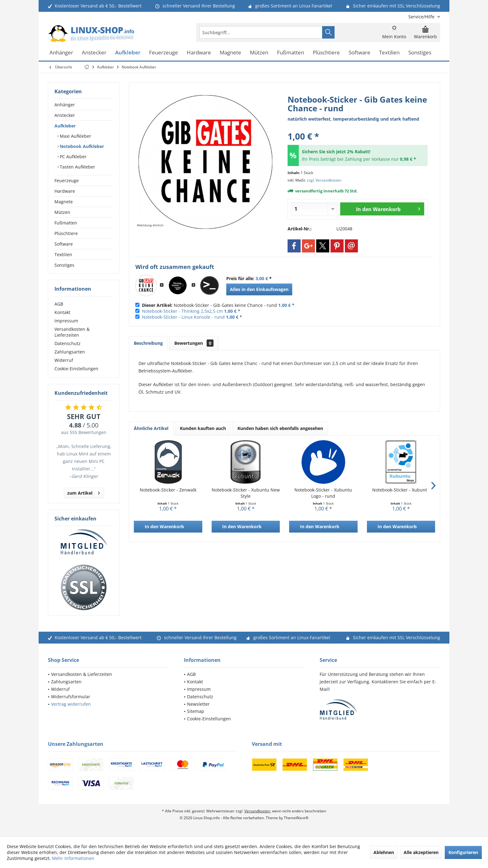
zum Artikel (84, 492)
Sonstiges (64, 265)
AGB (59, 304)
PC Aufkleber (73, 157)
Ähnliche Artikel (151, 428)
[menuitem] (422, 17)
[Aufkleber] (128, 53)
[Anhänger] (61, 53)
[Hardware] (199, 53)
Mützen (62, 212)
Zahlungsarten (70, 352)
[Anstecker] (94, 53)
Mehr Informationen (73, 858)
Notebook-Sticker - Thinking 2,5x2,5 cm (182, 311)
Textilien (63, 254)
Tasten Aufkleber (77, 167)
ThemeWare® (296, 818)
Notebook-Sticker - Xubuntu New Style (246, 493)
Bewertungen (194, 343)
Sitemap (196, 711)
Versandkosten (257, 811)
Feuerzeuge (67, 180)
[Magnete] (230, 53)
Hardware (65, 191)
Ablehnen (384, 852)
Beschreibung (148, 343)
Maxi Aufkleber (75, 136)
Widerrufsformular (71, 697)
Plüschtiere (66, 233)
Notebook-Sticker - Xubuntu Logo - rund (323, 493)
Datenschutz (68, 343)
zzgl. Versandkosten (324, 180)
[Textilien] (389, 53)
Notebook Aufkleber (81, 146)
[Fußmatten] (291, 53)
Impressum (66, 321)
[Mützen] (259, 53)
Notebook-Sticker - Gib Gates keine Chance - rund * (218, 305)
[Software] (359, 53)
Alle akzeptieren (421, 852)
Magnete (64, 202)
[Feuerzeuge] (164, 53)
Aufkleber (65, 126)
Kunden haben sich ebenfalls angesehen (280, 428)
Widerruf (64, 360)
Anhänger (65, 105)
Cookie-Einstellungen (76, 369)
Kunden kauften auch (203, 428)
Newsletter (198, 704)
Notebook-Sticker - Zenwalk (168, 490)
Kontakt (62, 312)
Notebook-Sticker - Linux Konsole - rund (183, 317)
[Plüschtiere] (326, 53)
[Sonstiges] (420, 53)
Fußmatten (66, 223)
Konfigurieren (463, 852)
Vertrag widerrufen (71, 704)
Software (64, 244)
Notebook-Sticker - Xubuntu (401, 490)
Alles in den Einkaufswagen (259, 289)
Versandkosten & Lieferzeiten (72, 332)
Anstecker (65, 115)
